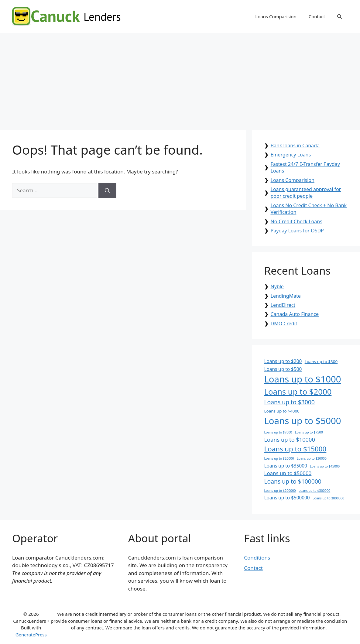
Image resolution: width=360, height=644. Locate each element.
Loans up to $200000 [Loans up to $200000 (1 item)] (280, 491)
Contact (317, 16)
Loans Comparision (276, 16)
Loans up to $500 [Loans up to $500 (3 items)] (283, 369)
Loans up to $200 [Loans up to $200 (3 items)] (283, 361)
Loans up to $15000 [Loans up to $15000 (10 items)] (295, 449)
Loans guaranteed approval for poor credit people (306, 193)
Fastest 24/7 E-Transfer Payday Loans (305, 167)
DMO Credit (284, 324)
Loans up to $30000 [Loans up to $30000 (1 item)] (312, 458)
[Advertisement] (180, 78)
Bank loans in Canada (295, 146)
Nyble (277, 286)
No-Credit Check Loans (297, 221)
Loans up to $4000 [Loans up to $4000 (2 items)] (282, 411)
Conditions (257, 558)
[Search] (107, 190)
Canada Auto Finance (295, 314)
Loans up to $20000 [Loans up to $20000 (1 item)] (279, 458)
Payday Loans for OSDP (297, 231)
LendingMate (286, 296)
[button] (339, 16)
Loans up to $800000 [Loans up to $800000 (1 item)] (328, 498)
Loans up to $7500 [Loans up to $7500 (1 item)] (309, 432)
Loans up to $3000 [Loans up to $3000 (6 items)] (290, 402)
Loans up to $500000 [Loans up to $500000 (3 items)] (287, 498)
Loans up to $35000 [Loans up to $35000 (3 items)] (286, 466)
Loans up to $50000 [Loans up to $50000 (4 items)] (288, 473)
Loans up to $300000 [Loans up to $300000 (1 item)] (314, 491)
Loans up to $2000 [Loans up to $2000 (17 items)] (298, 392)
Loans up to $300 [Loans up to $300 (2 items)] (321, 361)
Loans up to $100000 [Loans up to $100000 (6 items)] (293, 481)
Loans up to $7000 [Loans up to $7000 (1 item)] (278, 432)
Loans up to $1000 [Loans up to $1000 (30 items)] (303, 379)
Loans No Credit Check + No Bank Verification (309, 209)
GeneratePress (31, 635)
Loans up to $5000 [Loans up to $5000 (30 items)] (303, 421)
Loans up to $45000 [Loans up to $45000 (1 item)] (325, 466)
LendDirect (283, 305)
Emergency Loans (291, 155)
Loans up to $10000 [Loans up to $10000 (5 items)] (290, 440)
